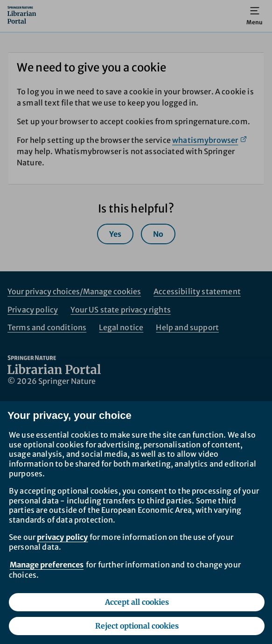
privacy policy (62, 537)
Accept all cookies (137, 602)
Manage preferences (47, 565)
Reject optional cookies (137, 626)
